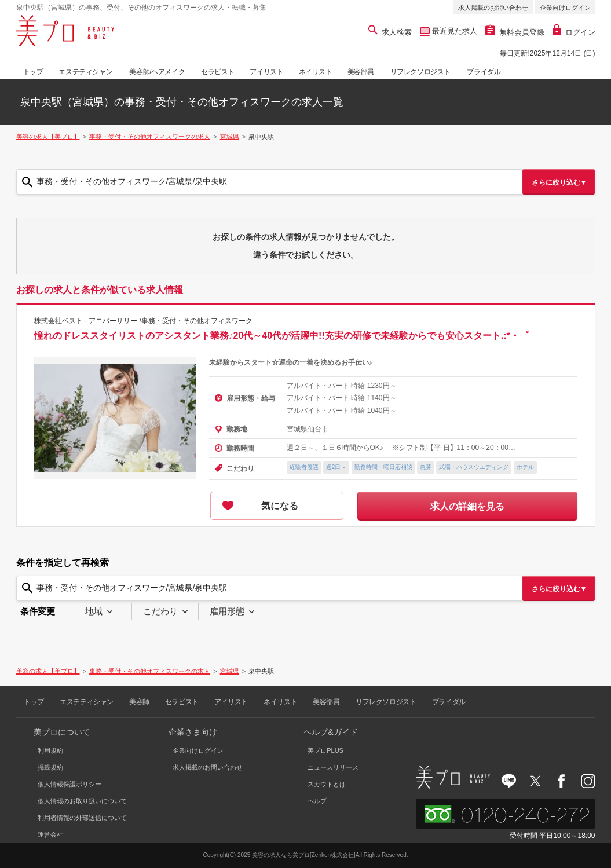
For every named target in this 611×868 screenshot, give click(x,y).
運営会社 (50, 834)
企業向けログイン (565, 8)
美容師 (139, 702)
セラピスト (218, 72)
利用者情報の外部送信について (82, 818)
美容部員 (361, 72)
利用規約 (50, 750)
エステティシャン (85, 72)
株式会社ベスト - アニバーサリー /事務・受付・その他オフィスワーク (143, 321)
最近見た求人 (453, 31)
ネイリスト (316, 72)
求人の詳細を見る (467, 506)
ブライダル (484, 72)
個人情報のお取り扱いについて (82, 801)
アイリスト (266, 72)
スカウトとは (327, 784)
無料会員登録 (515, 32)
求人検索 (390, 32)
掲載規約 (50, 767)
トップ (33, 72)
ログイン (574, 32)
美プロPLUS (325, 750)
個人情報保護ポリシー (69, 784)
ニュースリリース (333, 767)
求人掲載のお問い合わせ (493, 8)
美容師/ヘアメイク (157, 72)
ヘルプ (317, 801)
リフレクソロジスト (420, 72)
